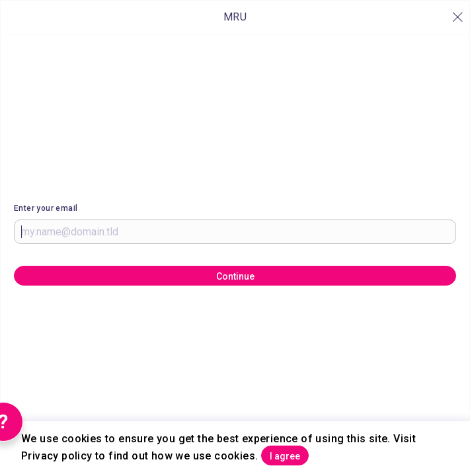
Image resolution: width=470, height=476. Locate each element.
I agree (285, 456)
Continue (235, 276)
